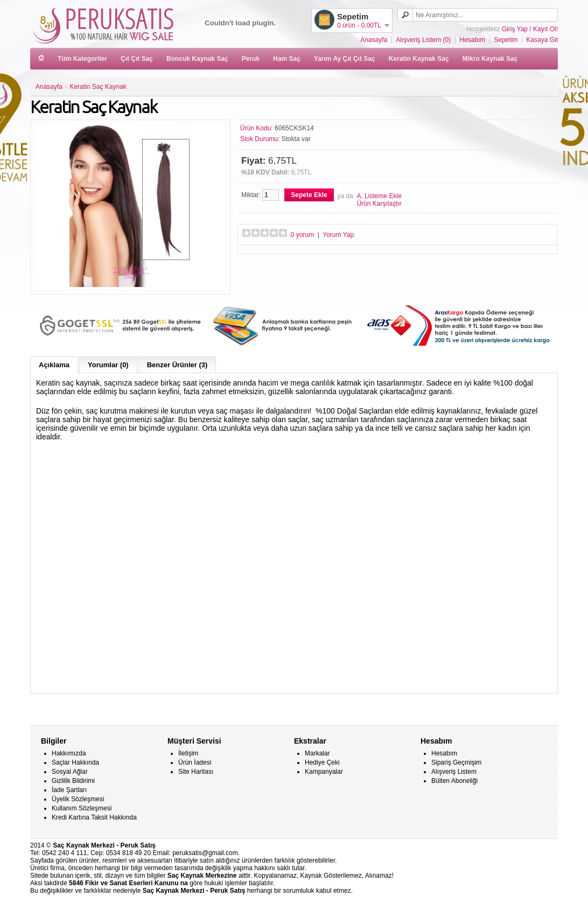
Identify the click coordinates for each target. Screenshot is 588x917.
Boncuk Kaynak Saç (197, 59)
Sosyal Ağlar (70, 772)
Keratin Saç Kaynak (98, 87)
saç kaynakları (145, 710)
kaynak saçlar (130, 710)
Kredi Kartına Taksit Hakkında (94, 817)
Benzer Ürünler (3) (177, 365)
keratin (112, 710)
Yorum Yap (338, 235)
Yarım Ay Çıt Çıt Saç (345, 59)
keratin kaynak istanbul (153, 710)
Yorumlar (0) (108, 365)
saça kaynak (75, 710)
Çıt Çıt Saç (137, 59)
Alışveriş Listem (454, 772)
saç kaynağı (82, 710)
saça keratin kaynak (106, 710)
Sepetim (506, 40)
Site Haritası (196, 772)
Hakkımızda (69, 753)
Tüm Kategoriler (82, 59)
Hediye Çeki (322, 762)
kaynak (118, 710)
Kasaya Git (542, 40)
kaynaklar (123, 710)
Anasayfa (374, 40)
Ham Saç (287, 59)
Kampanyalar (324, 772)
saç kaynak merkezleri (137, 710)
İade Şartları (69, 790)
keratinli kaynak (69, 710)
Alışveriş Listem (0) (423, 40)
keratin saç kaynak (89, 710)
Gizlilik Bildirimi (73, 781)
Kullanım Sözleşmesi (82, 808)
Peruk (251, 59)
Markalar (317, 753)
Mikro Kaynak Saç (490, 59)
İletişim (188, 753)
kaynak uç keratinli (97, 710)
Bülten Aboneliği (454, 781)
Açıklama (54, 365)
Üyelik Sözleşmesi (78, 799)
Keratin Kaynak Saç (419, 59)
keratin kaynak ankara (163, 710)
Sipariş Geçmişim (456, 762)
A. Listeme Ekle (379, 196)
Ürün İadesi (195, 762)
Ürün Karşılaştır (379, 204)
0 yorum (302, 235)
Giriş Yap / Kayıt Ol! (530, 29)
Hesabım (472, 40)
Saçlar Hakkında (75, 762)
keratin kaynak (61, 710)
